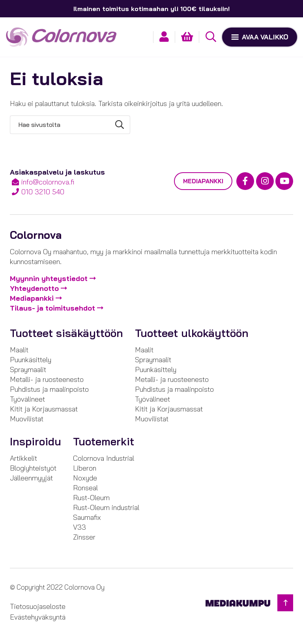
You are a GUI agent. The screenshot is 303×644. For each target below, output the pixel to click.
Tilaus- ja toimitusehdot (52, 308)
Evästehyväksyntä (38, 617)
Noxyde (85, 478)
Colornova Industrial (104, 458)
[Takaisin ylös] (285, 603)
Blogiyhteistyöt (33, 468)
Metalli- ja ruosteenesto (47, 379)
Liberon (85, 468)
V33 (79, 527)
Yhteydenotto (34, 288)
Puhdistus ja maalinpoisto (49, 389)
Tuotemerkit (104, 441)
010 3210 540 (43, 192)
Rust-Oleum (91, 498)
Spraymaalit (28, 369)
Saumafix (87, 517)
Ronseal (85, 488)
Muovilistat (27, 419)
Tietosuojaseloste (38, 606)
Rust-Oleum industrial (106, 507)
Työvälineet (27, 399)
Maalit (19, 350)
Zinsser (84, 537)
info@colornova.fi (48, 182)
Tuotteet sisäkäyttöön (66, 333)
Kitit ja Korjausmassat (44, 409)
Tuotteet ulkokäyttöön (192, 333)
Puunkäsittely (31, 360)
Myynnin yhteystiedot (49, 278)
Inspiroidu (36, 441)
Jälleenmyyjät (31, 478)
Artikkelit (23, 458)
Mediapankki (203, 181)
